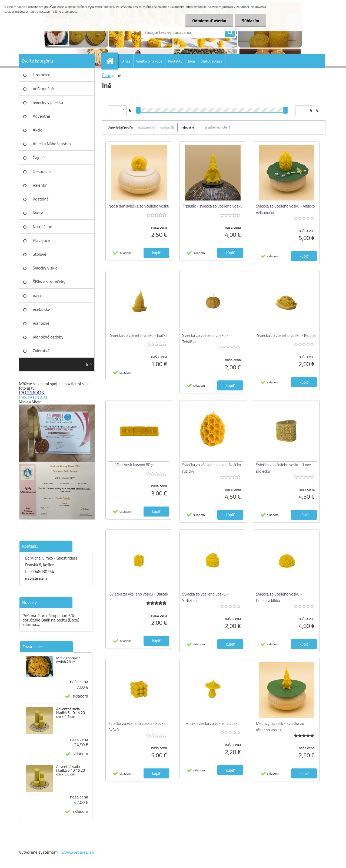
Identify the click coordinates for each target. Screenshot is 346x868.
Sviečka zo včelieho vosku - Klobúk (286, 335)
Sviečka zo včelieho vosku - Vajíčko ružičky (212, 468)
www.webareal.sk (78, 852)
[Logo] (56, 32)
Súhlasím (251, 21)
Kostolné (41, 199)
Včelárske (41, 309)
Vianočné (41, 323)
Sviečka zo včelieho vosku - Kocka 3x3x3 (137, 727)
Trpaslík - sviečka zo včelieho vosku (213, 206)
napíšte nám (36, 578)
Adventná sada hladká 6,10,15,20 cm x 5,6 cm (71, 770)
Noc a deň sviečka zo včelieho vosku (139, 206)
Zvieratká (41, 351)
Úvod (107, 75)
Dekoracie (42, 171)
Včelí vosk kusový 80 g (134, 465)
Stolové (39, 254)
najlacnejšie (146, 127)
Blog (191, 61)
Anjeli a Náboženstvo (52, 144)
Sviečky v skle (45, 268)
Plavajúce (41, 240)
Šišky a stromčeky (49, 282)
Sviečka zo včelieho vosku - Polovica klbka (279, 597)
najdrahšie (167, 127)
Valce (38, 295)
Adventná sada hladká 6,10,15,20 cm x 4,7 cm (71, 713)
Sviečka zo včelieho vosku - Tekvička (205, 339)
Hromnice (41, 75)
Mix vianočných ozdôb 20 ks (68, 660)
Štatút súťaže (212, 61)
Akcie (38, 130)
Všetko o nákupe (149, 61)
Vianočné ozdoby (48, 337)
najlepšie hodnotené (217, 127)
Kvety (38, 213)
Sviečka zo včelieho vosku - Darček (139, 594)
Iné (89, 364)
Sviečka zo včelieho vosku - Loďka (139, 335)
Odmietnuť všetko (209, 21)
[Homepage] (112, 61)
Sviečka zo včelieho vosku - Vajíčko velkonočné (285, 209)
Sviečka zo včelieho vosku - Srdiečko (205, 597)
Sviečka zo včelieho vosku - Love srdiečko (283, 468)
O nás (126, 61)
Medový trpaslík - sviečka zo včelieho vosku (280, 727)
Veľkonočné (43, 88)
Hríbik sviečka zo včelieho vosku (213, 723)
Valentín (40, 185)
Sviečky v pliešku (48, 102)
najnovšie (187, 127)
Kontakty (175, 61)
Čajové (39, 157)
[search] (230, 32)
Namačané (42, 226)
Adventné (41, 116)
